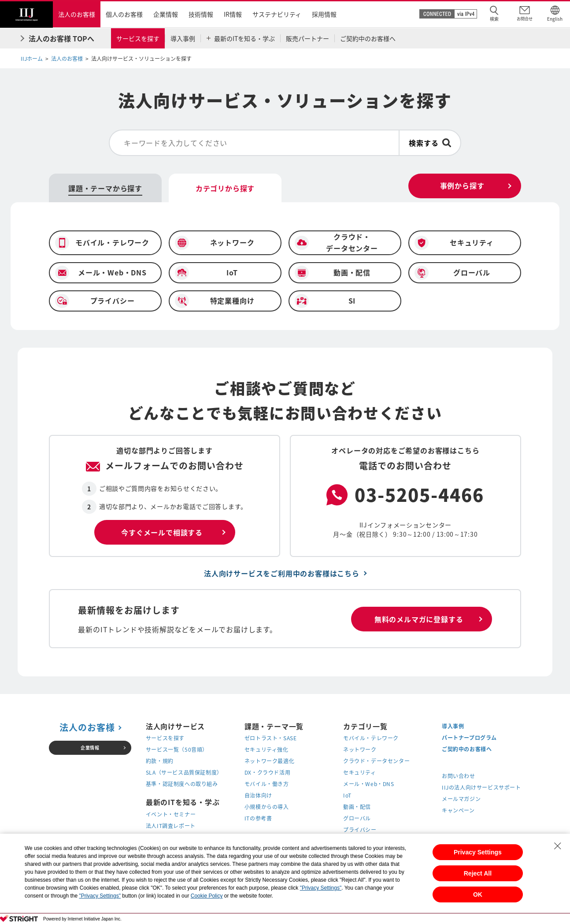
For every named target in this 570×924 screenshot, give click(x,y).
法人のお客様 (67, 59)
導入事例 (453, 726)
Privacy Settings (478, 852)
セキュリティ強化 (266, 750)
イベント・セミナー (171, 814)
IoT (347, 795)
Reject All (478, 873)
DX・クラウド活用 (267, 772)
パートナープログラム (469, 738)
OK (478, 894)
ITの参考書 (258, 818)
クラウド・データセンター (376, 761)
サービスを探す (165, 738)
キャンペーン (458, 810)
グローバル (357, 818)
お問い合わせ (459, 776)
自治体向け (258, 795)
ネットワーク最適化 (269, 761)
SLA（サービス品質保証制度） (184, 772)
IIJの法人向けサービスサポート (481, 787)
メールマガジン (461, 799)
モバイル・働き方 (267, 784)
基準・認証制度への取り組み (182, 784)
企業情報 (90, 748)
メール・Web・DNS (369, 784)
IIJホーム (32, 59)
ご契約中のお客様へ (467, 749)
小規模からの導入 (267, 807)
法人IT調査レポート (171, 826)
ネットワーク (360, 750)
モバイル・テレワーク (371, 738)
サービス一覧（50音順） (177, 750)
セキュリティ (360, 772)
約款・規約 (160, 761)
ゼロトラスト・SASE (271, 738)
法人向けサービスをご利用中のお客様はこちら (282, 573)
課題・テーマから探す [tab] (105, 188)
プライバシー (360, 830)
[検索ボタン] (430, 143)
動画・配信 (357, 807)
